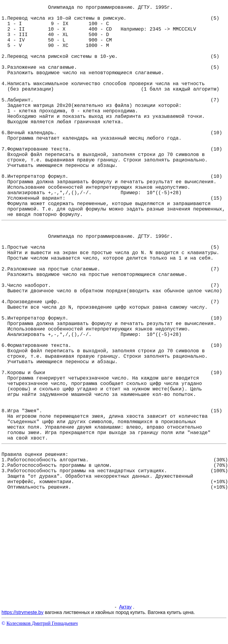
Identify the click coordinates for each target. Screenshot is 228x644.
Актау (125, 607)
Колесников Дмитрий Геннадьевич (42, 623)
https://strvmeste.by (23, 612)
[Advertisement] (57, 552)
